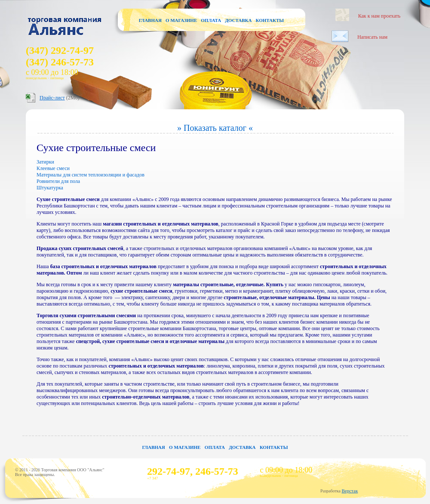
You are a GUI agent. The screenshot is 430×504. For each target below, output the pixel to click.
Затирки (45, 162)
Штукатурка (50, 188)
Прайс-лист (52, 98)
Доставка (238, 20)
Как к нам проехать (379, 16)
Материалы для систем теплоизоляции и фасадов (91, 175)
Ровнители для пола (58, 181)
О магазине (181, 20)
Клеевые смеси (53, 168)
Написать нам (372, 37)
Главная (150, 20)
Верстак (350, 491)
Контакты (270, 20)
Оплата (211, 20)
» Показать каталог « (215, 128)
